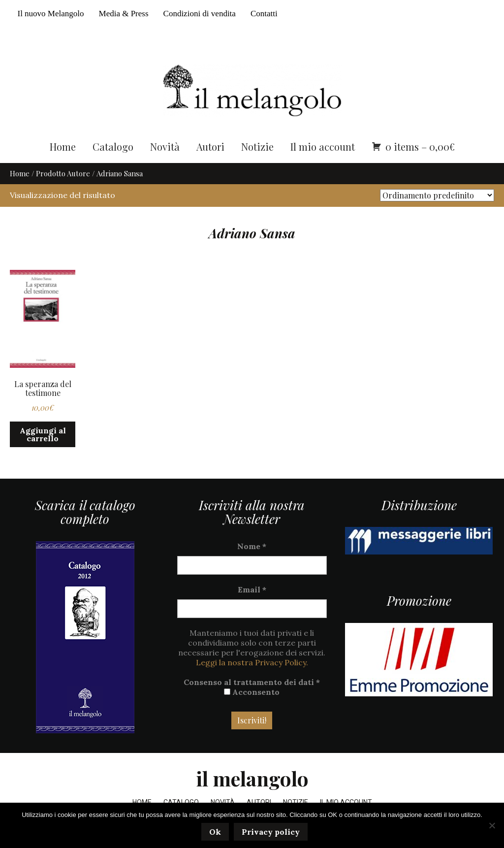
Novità (165, 147)
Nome (252, 547)
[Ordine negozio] (437, 196)
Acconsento (252, 692)
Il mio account (323, 147)
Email (252, 590)
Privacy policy (271, 832)
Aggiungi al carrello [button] (43, 435)
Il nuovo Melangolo (50, 14)
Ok (215, 832)
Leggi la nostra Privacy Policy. (252, 663)
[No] (492, 825)
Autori (210, 147)
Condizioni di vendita (200, 14)
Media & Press (124, 14)
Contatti (264, 14)
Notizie (257, 147)
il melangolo (252, 779)
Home (63, 147)
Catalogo (113, 147)
